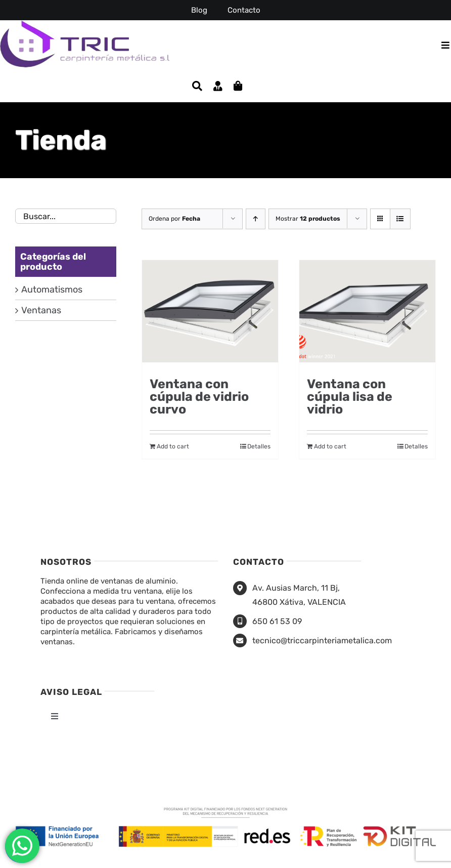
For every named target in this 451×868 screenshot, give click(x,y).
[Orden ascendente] (256, 219)
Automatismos (52, 290)
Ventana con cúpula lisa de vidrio (350, 397)
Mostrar (308, 219)
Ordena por (174, 219)
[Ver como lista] (400, 219)
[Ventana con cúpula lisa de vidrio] (367, 314)
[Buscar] (197, 86)
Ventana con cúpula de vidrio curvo (199, 397)
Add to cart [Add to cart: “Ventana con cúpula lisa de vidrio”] (330, 446)
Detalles (259, 446)
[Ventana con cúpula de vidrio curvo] (210, 314)
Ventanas (41, 310)
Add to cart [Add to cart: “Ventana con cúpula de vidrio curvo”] (173, 446)
